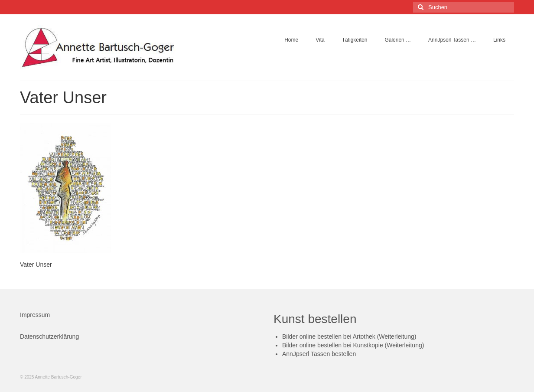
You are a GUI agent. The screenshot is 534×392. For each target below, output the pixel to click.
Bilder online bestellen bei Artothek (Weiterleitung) (349, 336)
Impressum (35, 315)
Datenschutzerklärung (49, 336)
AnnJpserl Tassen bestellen (319, 354)
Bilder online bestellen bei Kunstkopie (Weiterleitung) (353, 345)
